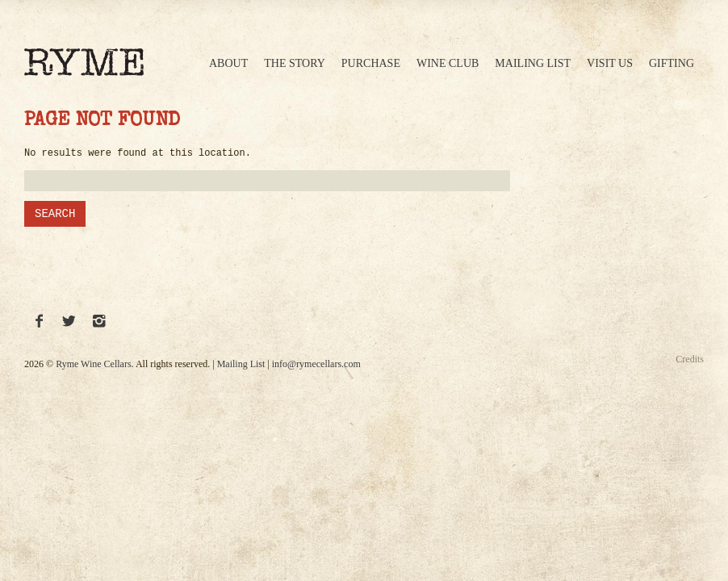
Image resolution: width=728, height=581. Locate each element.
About (228, 63)
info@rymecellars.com (316, 364)
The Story (295, 63)
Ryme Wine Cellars (93, 364)
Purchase (371, 63)
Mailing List (533, 63)
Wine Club (448, 63)
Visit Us (610, 63)
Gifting (672, 63)
